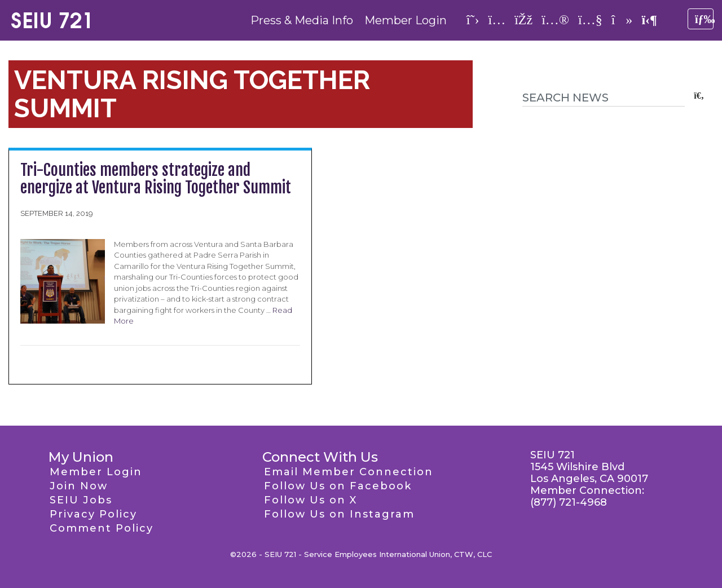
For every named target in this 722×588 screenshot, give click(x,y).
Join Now (79, 486)
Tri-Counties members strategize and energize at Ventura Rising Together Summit (156, 179)
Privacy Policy (93, 514)
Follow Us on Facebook (338, 486)
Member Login (406, 20)
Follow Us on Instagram (339, 514)
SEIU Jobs (81, 500)
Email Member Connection (349, 472)
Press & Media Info (302, 20)
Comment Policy (102, 528)
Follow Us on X (311, 500)
